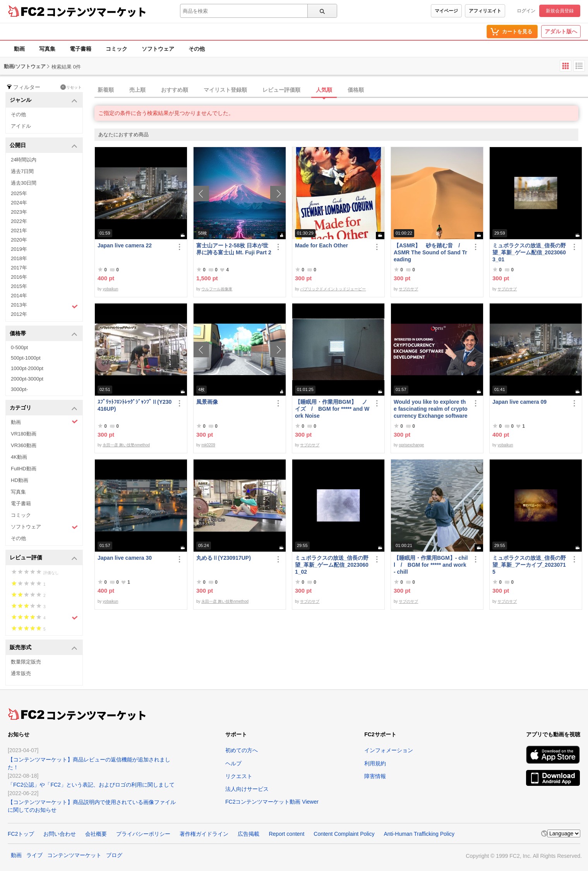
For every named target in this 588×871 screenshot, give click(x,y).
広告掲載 (249, 834)
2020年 (19, 240)
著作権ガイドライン (204, 834)
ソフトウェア (158, 49)
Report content (286, 834)
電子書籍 (81, 49)
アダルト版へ (561, 31)
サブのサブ (408, 289)
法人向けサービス (247, 789)
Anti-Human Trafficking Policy (419, 834)
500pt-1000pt (26, 358)
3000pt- (19, 389)
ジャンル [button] (44, 100)
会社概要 (96, 834)
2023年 (19, 212)
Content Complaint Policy (344, 834)
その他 (197, 49)
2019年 (19, 249)
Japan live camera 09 (519, 402)
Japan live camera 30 (125, 558)
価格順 (356, 90)
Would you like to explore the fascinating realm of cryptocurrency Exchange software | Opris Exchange (431, 409)
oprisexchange (411, 445)
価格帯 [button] (44, 334)
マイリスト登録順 (225, 90)
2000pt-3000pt (27, 379)
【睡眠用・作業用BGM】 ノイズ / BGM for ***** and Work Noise (332, 409)
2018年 (19, 258)
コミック (117, 49)
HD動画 (20, 480)
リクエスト (239, 776)
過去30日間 (24, 183)
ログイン (526, 11)
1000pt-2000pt (27, 368)
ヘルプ (233, 763)
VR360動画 (24, 445)
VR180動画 (24, 434)
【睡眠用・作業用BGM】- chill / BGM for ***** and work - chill (431, 565)
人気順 (324, 90)
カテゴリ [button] (44, 408)
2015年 (19, 286)
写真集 (47, 49)
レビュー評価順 (281, 90)
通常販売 (21, 673)
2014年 (19, 296)
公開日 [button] (44, 146)
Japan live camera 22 (125, 245)
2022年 (19, 221)
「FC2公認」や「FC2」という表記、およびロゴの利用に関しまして (91, 785)
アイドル (21, 126)
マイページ (446, 11)
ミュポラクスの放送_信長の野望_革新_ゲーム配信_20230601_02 (332, 565)
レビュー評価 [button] (44, 558)
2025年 (19, 193)
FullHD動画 (24, 469)
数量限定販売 (26, 662)
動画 (19, 49)
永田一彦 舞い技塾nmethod (126, 445)
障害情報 (375, 776)
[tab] (341, 90)
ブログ (114, 855)
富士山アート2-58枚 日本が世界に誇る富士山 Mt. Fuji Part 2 (234, 249)
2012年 (19, 314)
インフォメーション (389, 750)
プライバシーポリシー (143, 834)
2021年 (19, 231)
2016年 (19, 277)
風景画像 (207, 402)
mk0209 (208, 445)
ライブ (34, 855)
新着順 (106, 90)
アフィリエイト (485, 11)
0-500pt (19, 347)
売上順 (137, 90)
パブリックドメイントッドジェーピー (333, 289)
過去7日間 (22, 171)
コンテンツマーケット (96, 12)
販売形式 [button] (44, 648)
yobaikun (110, 289)
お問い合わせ (60, 834)
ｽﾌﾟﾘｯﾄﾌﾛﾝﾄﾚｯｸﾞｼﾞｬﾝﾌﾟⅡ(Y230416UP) (135, 405)
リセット (71, 87)
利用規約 (375, 763)
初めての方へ (242, 750)
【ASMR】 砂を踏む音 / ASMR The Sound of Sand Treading (430, 252)
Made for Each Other (321, 245)
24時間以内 (24, 160)
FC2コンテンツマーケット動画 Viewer (272, 802)
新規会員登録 (560, 11)
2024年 (19, 203)
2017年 (19, 268)
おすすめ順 (175, 90)
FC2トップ (21, 834)
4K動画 (19, 457)
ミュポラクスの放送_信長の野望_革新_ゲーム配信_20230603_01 (529, 252)
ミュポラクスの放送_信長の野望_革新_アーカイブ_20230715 (529, 565)
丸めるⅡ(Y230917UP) (224, 558)
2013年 (44, 306)
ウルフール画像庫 (217, 289)
